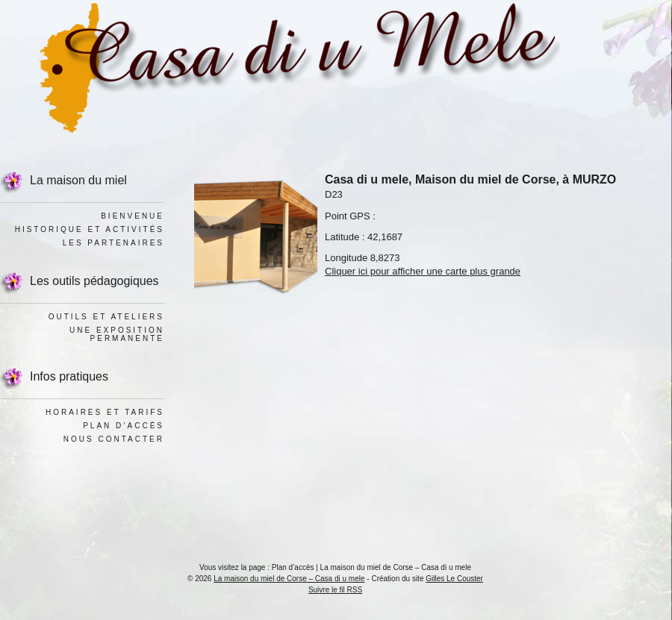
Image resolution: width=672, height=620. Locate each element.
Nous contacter (114, 439)
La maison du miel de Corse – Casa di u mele (289, 579)
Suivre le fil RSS (335, 590)
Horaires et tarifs (105, 412)
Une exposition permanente (117, 334)
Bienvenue (133, 216)
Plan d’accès (124, 426)
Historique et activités (90, 229)
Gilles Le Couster (454, 579)
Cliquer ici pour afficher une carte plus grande (423, 271)
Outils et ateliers (106, 317)
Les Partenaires (113, 243)
